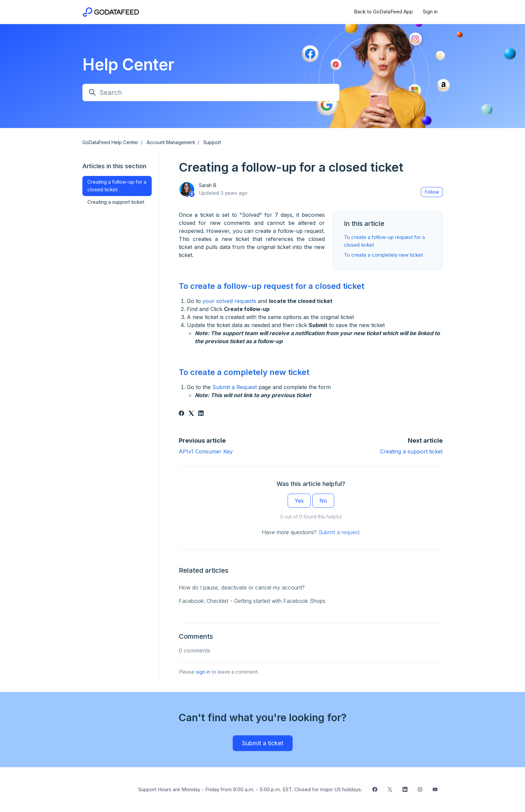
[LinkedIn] (201, 414)
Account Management (171, 142)
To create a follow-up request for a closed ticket (272, 286)
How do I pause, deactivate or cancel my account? (242, 587)
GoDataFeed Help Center (110, 142)
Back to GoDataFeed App (383, 12)
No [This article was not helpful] (323, 501)
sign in (203, 672)
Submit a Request (235, 387)
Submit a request (339, 532)
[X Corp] (191, 414)
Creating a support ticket (411, 451)
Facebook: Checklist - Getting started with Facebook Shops (252, 601)
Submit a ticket (263, 743)
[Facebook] (181, 414)
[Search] (211, 92)
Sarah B (208, 185)
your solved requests (229, 301)
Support (212, 142)
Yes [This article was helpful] (299, 501)
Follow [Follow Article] (432, 192)
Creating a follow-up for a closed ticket (117, 186)
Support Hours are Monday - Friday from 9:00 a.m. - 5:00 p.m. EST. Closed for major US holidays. (250, 789)
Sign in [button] (430, 12)
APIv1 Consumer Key (206, 451)
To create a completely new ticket (383, 255)
